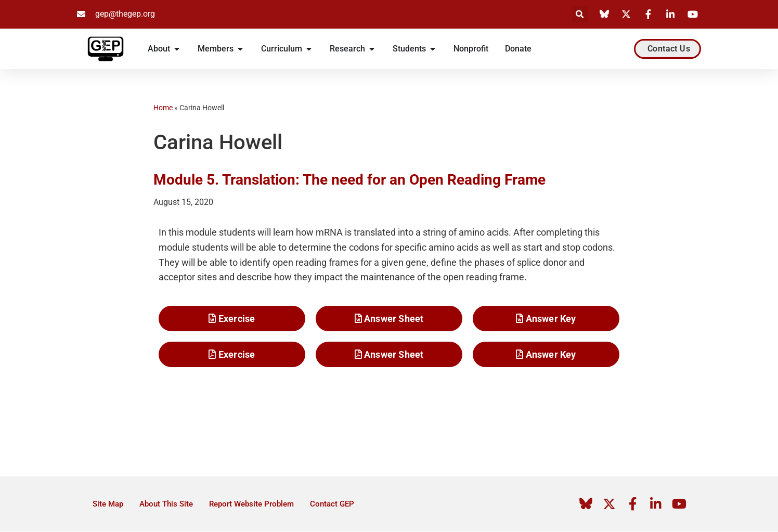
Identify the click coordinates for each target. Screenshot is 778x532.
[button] (580, 14)
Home (163, 108)
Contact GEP (332, 504)
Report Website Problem (251, 504)
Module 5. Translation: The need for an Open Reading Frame (349, 180)
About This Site (166, 504)
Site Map (108, 504)
